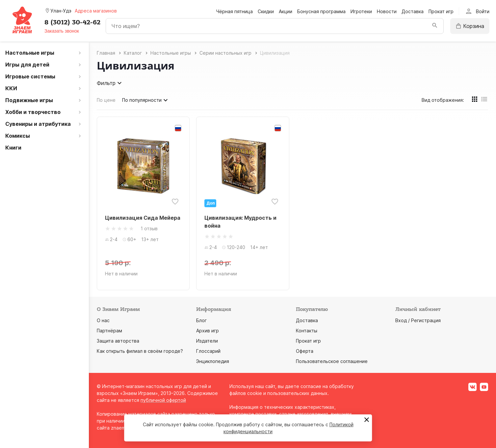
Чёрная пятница (235, 11)
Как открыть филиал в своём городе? (140, 351)
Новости (387, 11)
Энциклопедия (213, 361)
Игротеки (361, 11)
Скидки (266, 11)
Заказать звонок (62, 31)
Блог (201, 320)
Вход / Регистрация (418, 320)
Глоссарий (208, 351)
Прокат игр (441, 11)
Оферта (305, 351)
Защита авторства (118, 341)
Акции (286, 11)
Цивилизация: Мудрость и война (240, 222)
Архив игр (208, 331)
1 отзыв (149, 228)
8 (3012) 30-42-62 (72, 22)
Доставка (413, 11)
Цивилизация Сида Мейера (143, 218)
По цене (106, 100)
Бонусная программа (321, 11)
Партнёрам (109, 331)
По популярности (146, 100)
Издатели (207, 341)
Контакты (307, 331)
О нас (103, 320)
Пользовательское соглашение (332, 361)
